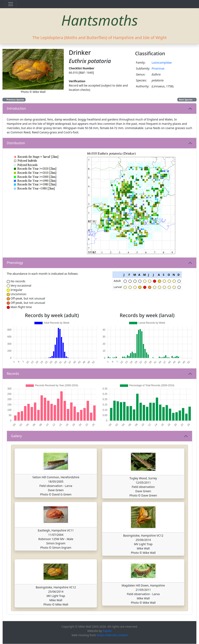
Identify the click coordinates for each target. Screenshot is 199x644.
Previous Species (14, 100)
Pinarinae (158, 68)
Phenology (15, 263)
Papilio (107, 631)
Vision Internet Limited (112, 635)
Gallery (16, 436)
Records (13, 374)
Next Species (187, 100)
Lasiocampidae (162, 62)
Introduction (16, 108)
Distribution (16, 143)
